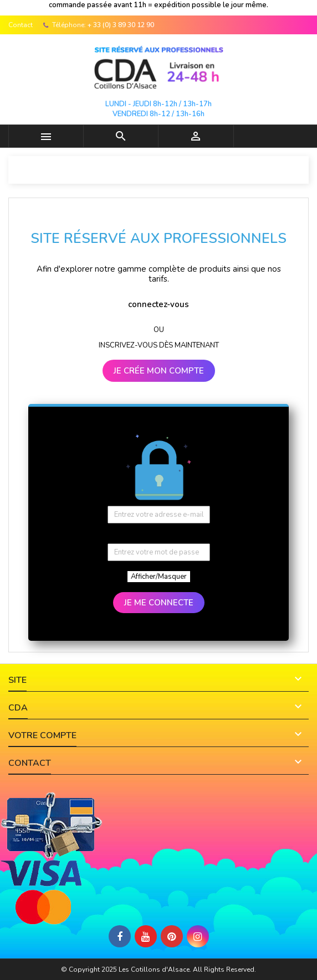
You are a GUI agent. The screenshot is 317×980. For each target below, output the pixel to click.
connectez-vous (158, 304)
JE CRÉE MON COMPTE (159, 371)
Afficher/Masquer (159, 577)
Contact (21, 25)
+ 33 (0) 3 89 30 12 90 (121, 25)
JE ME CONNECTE (159, 603)
